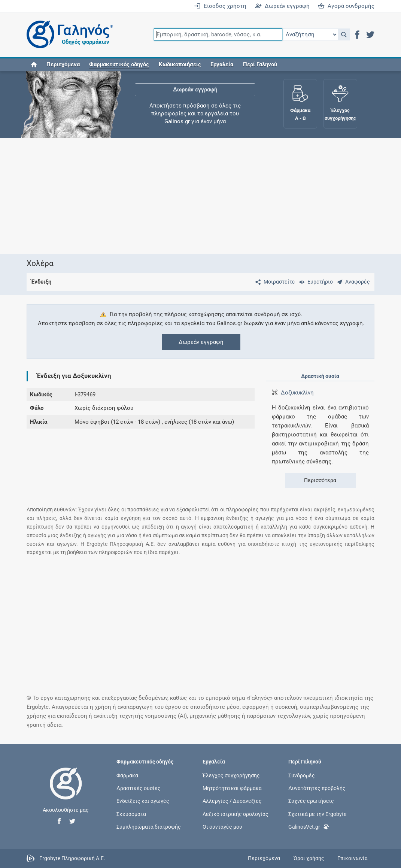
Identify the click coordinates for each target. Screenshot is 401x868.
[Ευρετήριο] (315, 282)
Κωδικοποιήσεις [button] (180, 64)
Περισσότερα (320, 480)
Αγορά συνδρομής (346, 6)
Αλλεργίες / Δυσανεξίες (232, 801)
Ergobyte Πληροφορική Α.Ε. (72, 858)
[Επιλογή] (310, 34)
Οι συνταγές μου (222, 826)
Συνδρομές (302, 775)
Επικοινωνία (353, 858)
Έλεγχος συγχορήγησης (231, 775)
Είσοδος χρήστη (220, 6)
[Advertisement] (201, 196)
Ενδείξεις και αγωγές (143, 801)
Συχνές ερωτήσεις (311, 801)
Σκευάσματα (131, 814)
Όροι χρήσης (309, 858)
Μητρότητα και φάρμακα (232, 788)
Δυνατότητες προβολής (317, 788)
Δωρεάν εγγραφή (282, 6)
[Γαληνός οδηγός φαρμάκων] (68, 35)
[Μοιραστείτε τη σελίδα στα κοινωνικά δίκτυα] (274, 282)
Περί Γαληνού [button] (260, 64)
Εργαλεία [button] (222, 64)
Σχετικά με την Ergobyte (317, 814)
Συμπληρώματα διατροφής (149, 826)
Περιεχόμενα (63, 64)
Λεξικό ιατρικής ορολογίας (236, 814)
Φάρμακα (127, 775)
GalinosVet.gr (309, 826)
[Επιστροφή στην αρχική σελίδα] (66, 791)
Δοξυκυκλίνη (297, 393)
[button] (344, 34)
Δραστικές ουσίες (139, 788)
